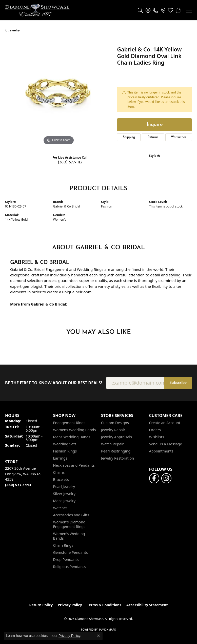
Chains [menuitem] (59, 472)
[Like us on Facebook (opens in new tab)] (154, 478)
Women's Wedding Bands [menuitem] (69, 536)
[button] (140, 10)
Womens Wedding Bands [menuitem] (75, 430)
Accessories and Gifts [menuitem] (71, 515)
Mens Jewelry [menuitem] (64, 501)
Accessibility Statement (147, 605)
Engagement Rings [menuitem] (69, 423)
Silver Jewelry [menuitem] (64, 494)
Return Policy (41, 605)
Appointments (161, 451)
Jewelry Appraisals (116, 437)
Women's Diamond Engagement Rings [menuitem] (69, 524)
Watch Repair (112, 444)
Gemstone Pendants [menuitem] (71, 552)
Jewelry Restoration (117, 458)
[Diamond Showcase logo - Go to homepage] (37, 10)
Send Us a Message (166, 444)
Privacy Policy (70, 605)
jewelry (14, 30)
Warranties (179, 137)
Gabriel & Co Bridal (67, 206)
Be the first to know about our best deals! (54, 383)
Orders (155, 430)
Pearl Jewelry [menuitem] (64, 487)
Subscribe (178, 383)
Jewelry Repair (113, 430)
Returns (153, 137)
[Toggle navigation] (189, 10)
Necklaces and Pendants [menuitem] (74, 465)
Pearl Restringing (116, 451)
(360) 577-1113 (70, 162)
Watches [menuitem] (60, 508)
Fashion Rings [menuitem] (65, 451)
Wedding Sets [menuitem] (65, 444)
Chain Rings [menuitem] (63, 545)
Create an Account (165, 423)
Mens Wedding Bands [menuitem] (72, 437)
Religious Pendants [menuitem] (70, 567)
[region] (58, 93)
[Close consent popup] (98, 636)
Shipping (129, 137)
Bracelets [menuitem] (61, 479)
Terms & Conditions (104, 605)
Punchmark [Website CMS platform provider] (108, 630)
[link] (155, 10)
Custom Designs (115, 423)
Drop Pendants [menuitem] (66, 560)
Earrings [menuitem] (60, 458)
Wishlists (157, 437)
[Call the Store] (18, 485)
